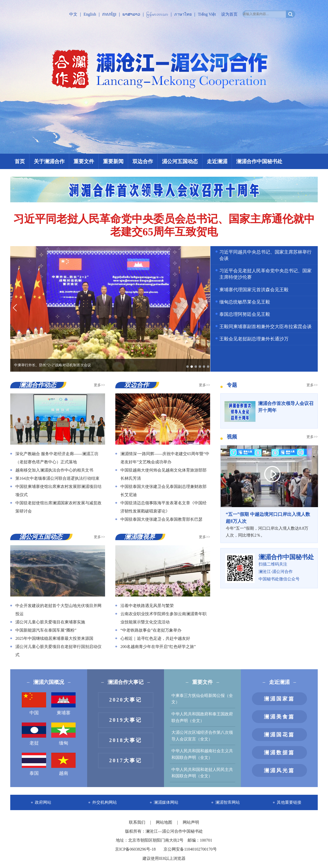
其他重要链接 (289, 802)
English (90, 14)
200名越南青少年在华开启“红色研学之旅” (158, 647)
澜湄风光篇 (279, 770)
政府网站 (43, 802)
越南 (63, 764)
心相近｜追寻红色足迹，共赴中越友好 (155, 638)
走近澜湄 (217, 161)
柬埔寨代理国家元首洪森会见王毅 (254, 290)
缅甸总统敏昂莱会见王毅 (245, 302)
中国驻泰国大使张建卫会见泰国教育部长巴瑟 (161, 519)
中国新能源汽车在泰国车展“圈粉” (46, 630)
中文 (73, 14)
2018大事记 (126, 740)
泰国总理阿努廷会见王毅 (245, 314)
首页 (20, 161)
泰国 (34, 764)
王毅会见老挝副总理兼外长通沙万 (254, 339)
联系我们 (138, 822)
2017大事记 (126, 760)
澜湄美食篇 (279, 717)
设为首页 (229, 14)
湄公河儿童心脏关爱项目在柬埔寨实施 (50, 622)
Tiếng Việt (207, 14)
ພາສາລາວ (131, 14)
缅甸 (63, 734)
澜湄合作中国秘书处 (259, 161)
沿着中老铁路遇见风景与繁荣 (147, 606)
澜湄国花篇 (279, 735)
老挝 (34, 734)
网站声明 (191, 822)
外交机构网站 (105, 802)
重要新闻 (113, 161)
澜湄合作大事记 (126, 682)
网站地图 (165, 822)
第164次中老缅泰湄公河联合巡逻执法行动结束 (57, 478)
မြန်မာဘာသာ (157, 14)
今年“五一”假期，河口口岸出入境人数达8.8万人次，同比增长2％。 (269, 524)
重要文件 (84, 161)
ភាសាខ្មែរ (109, 14)
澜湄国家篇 (279, 699)
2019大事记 (126, 720)
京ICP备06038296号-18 (135, 849)
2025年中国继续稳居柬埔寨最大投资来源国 (54, 638)
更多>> (99, 385)
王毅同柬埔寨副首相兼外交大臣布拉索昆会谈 (265, 327)
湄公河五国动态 (180, 161)
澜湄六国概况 (49, 682)
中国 (34, 704)
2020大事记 (126, 700)
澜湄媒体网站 (166, 802)
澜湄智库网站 (228, 802)
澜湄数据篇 (279, 752)
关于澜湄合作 (49, 161)
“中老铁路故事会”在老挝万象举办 (151, 630)
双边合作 (143, 161)
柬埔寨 (63, 704)
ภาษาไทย (183, 14)
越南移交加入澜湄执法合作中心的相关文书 (54, 470)
